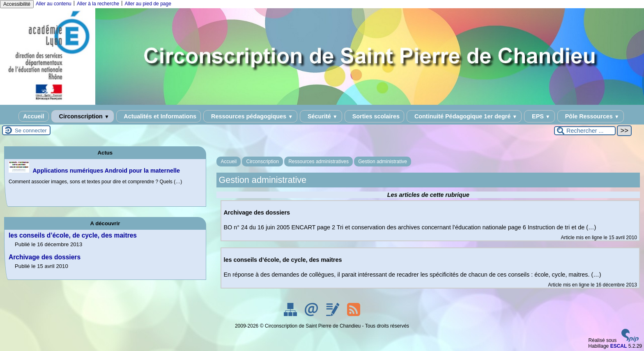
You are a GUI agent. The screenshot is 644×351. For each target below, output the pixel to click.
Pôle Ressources (591, 116)
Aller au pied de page (148, 4)
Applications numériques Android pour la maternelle (106, 171)
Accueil (33, 116)
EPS (539, 116)
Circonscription (83, 116)
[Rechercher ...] (585, 131)
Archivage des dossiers (45, 257)
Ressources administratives (319, 162)
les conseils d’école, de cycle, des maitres (73, 235)
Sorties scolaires (374, 116)
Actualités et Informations (159, 116)
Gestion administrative (383, 162)
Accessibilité (17, 4)
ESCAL (619, 346)
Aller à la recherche (98, 4)
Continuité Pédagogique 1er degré (464, 116)
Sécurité (321, 116)
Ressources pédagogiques (250, 116)
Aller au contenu (54, 4)
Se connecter (31, 130)
